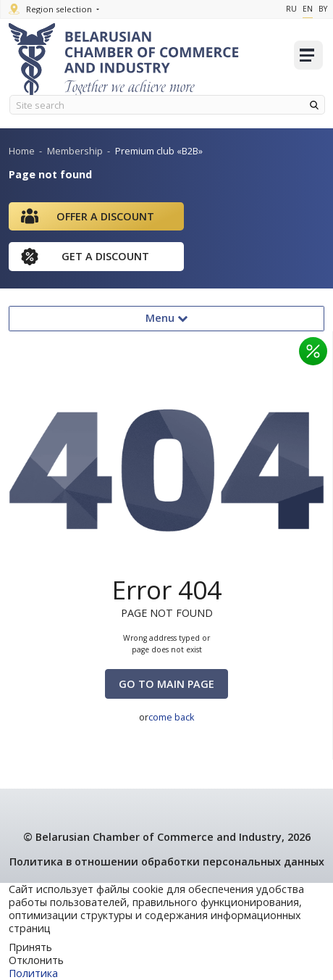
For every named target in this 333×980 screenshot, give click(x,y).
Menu (166, 318)
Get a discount (105, 256)
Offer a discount (105, 216)
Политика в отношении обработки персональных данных (167, 861)
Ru (291, 9)
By (323, 9)
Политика (33, 973)
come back (172, 717)
